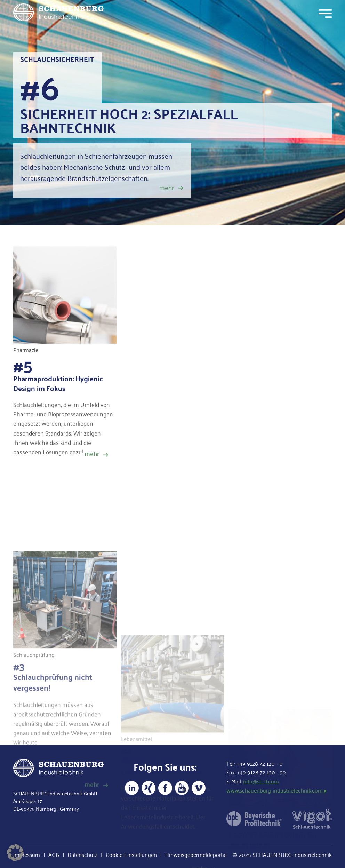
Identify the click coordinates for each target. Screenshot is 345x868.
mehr (167, 187)
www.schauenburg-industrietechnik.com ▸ (277, 790)
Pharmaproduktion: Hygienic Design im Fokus (58, 388)
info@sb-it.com (261, 781)
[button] (15, 853)
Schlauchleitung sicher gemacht (203, 473)
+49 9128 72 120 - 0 (260, 763)
